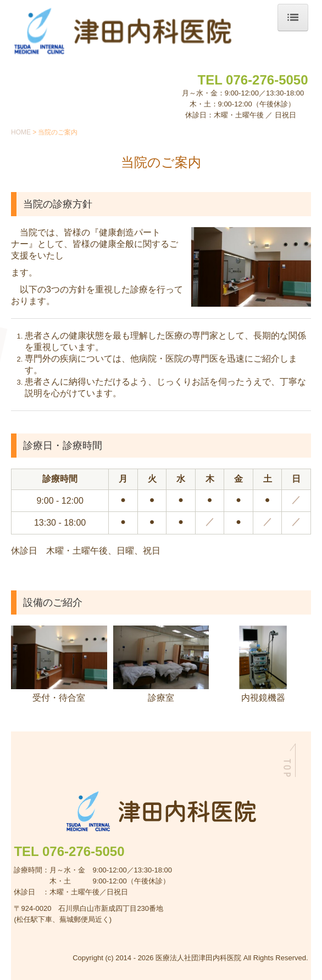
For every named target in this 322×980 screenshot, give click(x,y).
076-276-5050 (267, 80)
